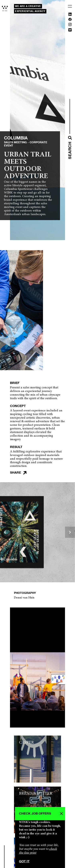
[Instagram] (70, 25)
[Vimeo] (70, 31)
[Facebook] (70, 20)
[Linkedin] (70, 15)
